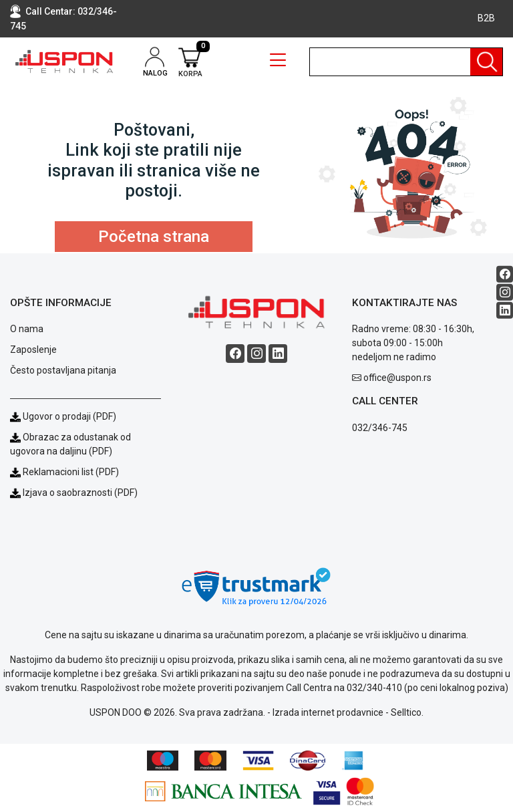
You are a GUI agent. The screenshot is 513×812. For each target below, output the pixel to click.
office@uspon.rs (397, 378)
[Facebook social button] (505, 274)
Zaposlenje (33, 350)
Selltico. (407, 712)
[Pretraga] (486, 62)
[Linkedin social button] (505, 310)
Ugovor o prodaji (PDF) (63, 416)
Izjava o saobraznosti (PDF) (80, 493)
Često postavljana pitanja (63, 370)
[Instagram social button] (505, 292)
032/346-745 (380, 428)
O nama (27, 329)
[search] (406, 62)
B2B (486, 18)
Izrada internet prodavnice (328, 712)
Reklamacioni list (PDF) (64, 472)
